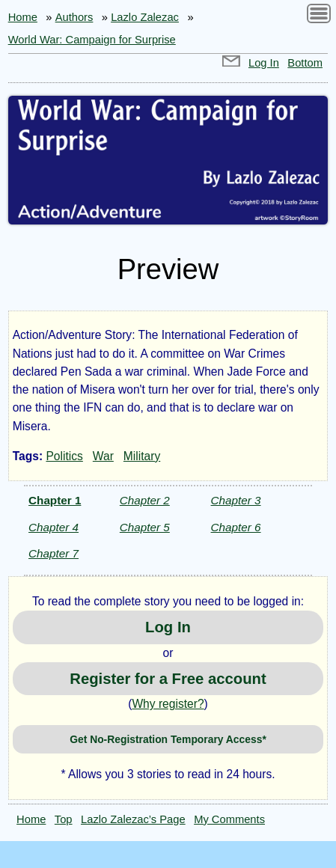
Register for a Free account (168, 679)
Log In (264, 63)
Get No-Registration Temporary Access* (168, 739)
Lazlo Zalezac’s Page (133, 819)
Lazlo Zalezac (145, 17)
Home (23, 17)
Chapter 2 (145, 500)
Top (64, 819)
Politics (64, 456)
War (103, 456)
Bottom (305, 63)
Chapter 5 (145, 527)
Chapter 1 (55, 500)
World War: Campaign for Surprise (92, 40)
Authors (74, 17)
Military (142, 456)
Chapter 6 (236, 527)
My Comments (229, 819)
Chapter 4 (54, 527)
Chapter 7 (54, 553)
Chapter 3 (236, 500)
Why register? (168, 704)
